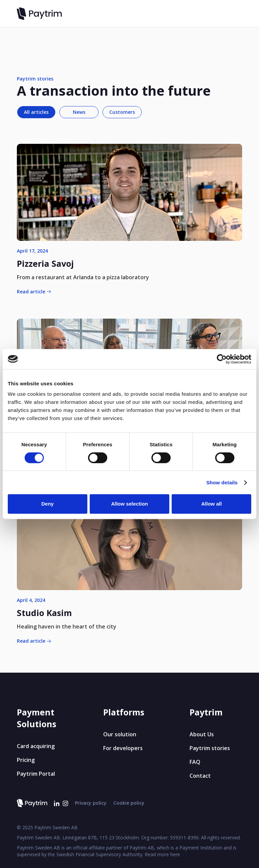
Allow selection (129, 504)
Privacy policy (91, 803)
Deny (47, 504)
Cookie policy (129, 803)
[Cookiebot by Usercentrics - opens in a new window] (222, 359)
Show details (222, 483)
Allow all (212, 504)
